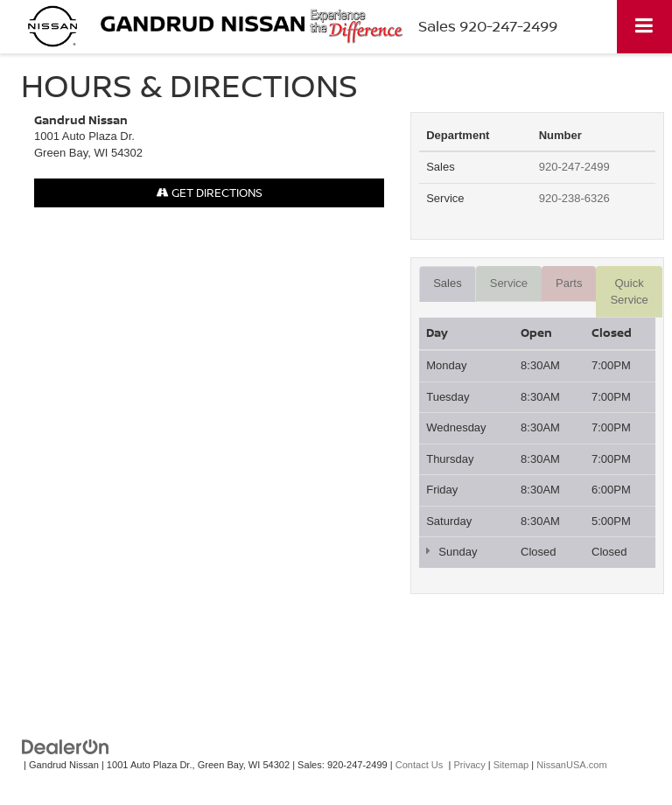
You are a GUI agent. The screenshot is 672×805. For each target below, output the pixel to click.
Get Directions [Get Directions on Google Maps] (210, 192)
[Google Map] (209, 447)
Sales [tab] (448, 283)
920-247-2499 (574, 167)
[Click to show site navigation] (644, 27)
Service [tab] (509, 283)
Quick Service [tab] (629, 291)
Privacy (469, 765)
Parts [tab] (569, 283)
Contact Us (420, 765)
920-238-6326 (574, 198)
